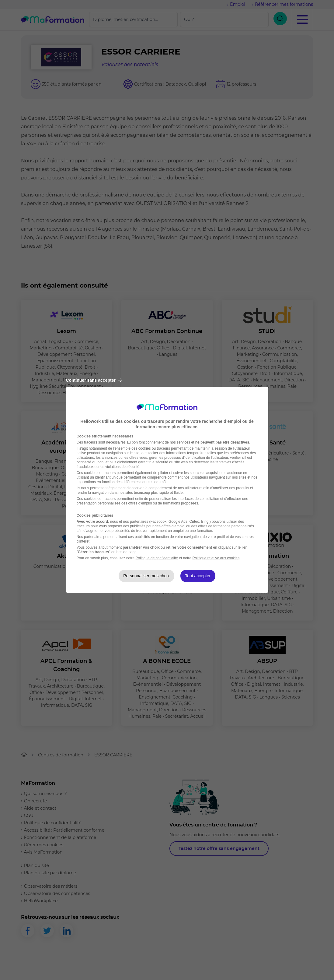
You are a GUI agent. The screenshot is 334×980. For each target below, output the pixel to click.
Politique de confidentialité (157, 558)
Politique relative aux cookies (216, 558)
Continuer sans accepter (94, 380)
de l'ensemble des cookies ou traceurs (139, 448)
